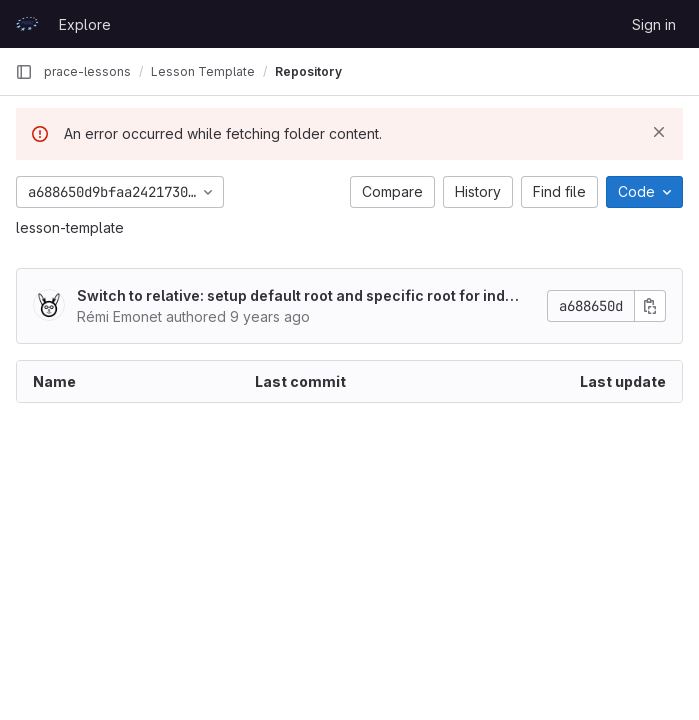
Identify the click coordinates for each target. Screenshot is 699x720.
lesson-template (70, 227)
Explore (85, 24)
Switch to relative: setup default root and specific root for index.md (295, 296)
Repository (308, 71)
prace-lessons (87, 71)
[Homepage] (27, 24)
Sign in (654, 24)
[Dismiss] (659, 132)
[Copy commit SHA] (650, 306)
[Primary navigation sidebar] (24, 72)
